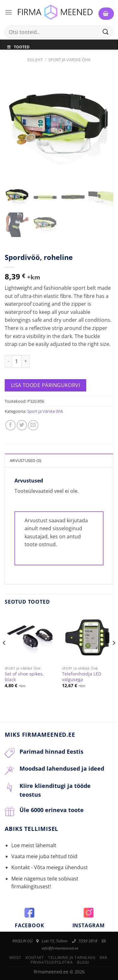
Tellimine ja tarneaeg (72, 958)
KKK (103, 958)
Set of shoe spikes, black (24, 677)
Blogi (83, 962)
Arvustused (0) (26, 460)
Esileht (35, 60)
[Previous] (4, 655)
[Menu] (8, 12)
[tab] (59, 460)
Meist (15, 958)
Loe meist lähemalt (34, 845)
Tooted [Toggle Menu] (18, 47)
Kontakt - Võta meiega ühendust (50, 867)
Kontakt (35, 958)
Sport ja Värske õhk (70, 60)
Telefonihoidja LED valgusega (82, 677)
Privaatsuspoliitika (52, 962)
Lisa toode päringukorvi (46, 385)
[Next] (114, 655)
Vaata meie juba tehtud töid (44, 856)
